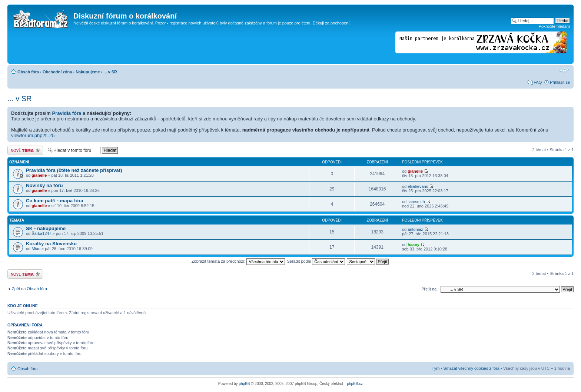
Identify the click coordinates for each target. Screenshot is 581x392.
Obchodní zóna (57, 72)
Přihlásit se (560, 82)
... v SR (110, 72)
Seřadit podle (316, 261)
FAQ (538, 82)
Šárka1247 (41, 233)
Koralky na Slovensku (51, 244)
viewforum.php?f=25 (33, 135)
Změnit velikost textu (565, 70)
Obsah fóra (28, 72)
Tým (436, 368)
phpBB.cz (355, 384)
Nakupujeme (88, 72)
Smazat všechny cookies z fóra (471, 368)
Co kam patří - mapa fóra (55, 201)
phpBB (244, 384)
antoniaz (415, 229)
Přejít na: (429, 289)
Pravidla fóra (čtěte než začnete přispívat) (74, 170)
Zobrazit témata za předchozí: (238, 261)
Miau (36, 249)
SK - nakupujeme (46, 228)
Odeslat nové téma (25, 150)
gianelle (39, 175)
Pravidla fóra (67, 113)
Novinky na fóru (44, 185)
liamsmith (416, 202)
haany (414, 245)
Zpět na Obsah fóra (29, 289)
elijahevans (418, 186)
